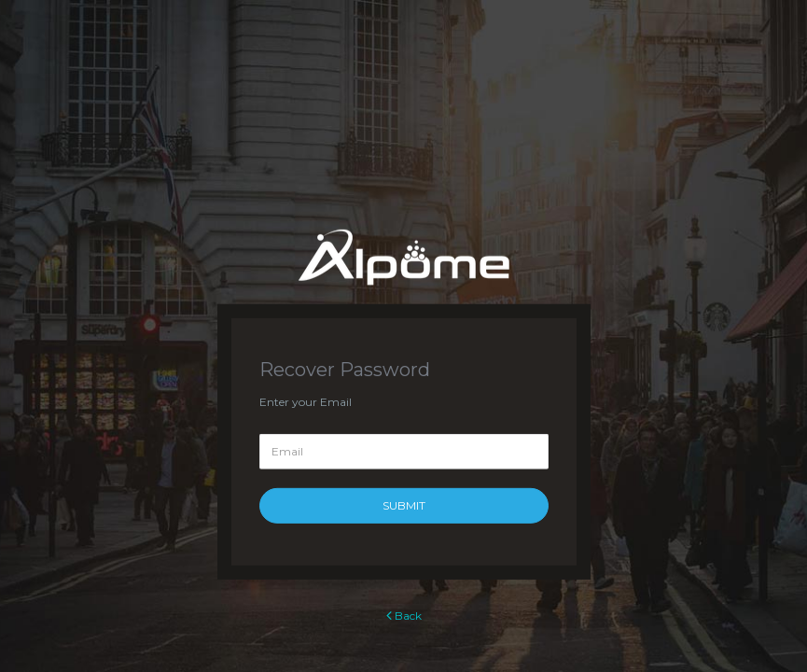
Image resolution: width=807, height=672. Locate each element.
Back (404, 616)
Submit (404, 505)
